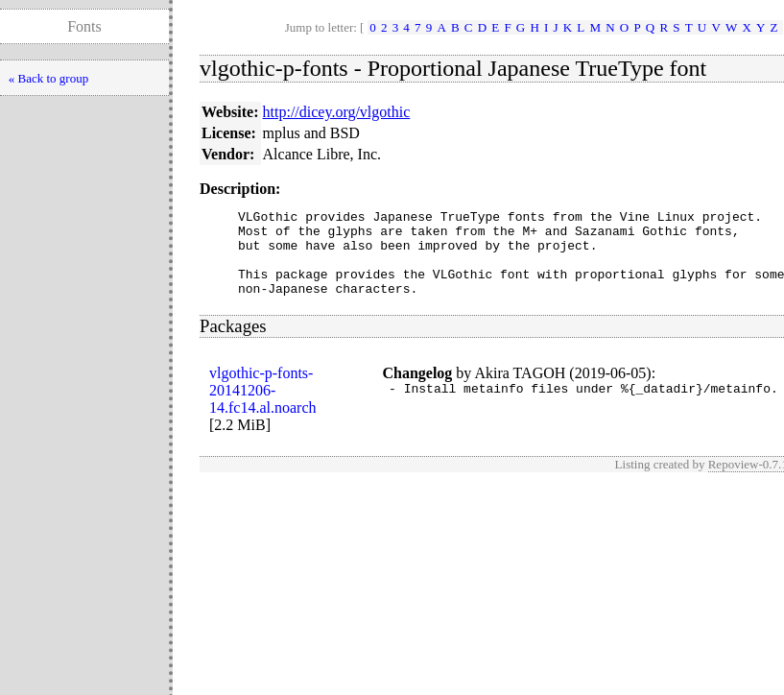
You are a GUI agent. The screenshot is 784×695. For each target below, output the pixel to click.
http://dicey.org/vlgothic (337, 112)
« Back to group (48, 78)
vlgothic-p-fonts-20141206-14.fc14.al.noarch (263, 407)
